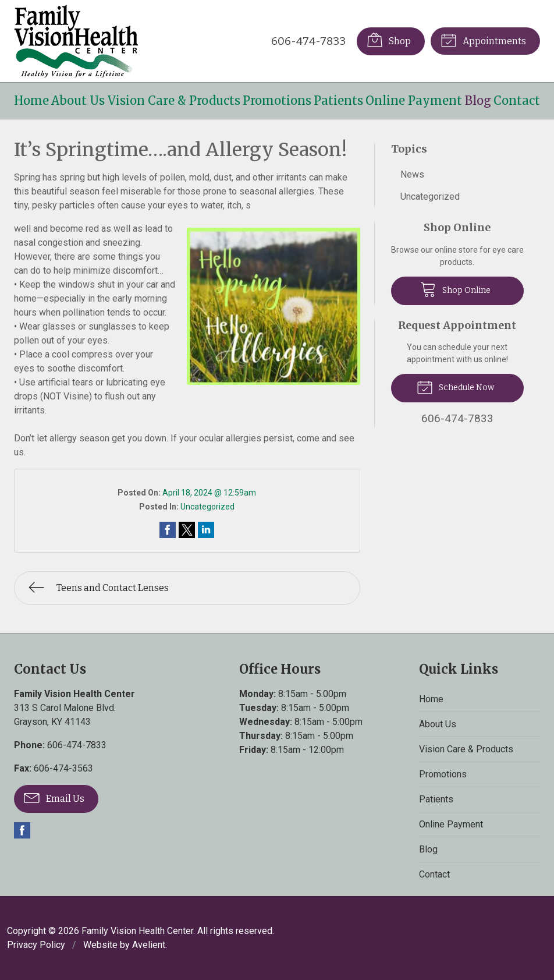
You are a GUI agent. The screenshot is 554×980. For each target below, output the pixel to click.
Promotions (277, 100)
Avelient (149, 945)
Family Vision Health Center (137, 931)
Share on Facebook (168, 530)
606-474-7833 (308, 41)
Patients (338, 100)
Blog (478, 100)
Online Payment (414, 100)
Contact (517, 100)
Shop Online (455, 289)
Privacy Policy (36, 945)
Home (31, 100)
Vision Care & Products (174, 100)
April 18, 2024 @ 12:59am (209, 493)
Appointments (483, 40)
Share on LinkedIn (206, 530)
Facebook (22, 830)
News (412, 174)
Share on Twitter (187, 530)
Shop (389, 40)
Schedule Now (455, 387)
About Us (78, 100)
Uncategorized (207, 507)
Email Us (54, 797)
